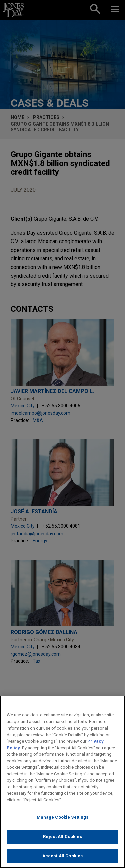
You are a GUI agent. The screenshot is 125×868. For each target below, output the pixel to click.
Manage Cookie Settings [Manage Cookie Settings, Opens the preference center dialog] (63, 824)
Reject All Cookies (62, 843)
